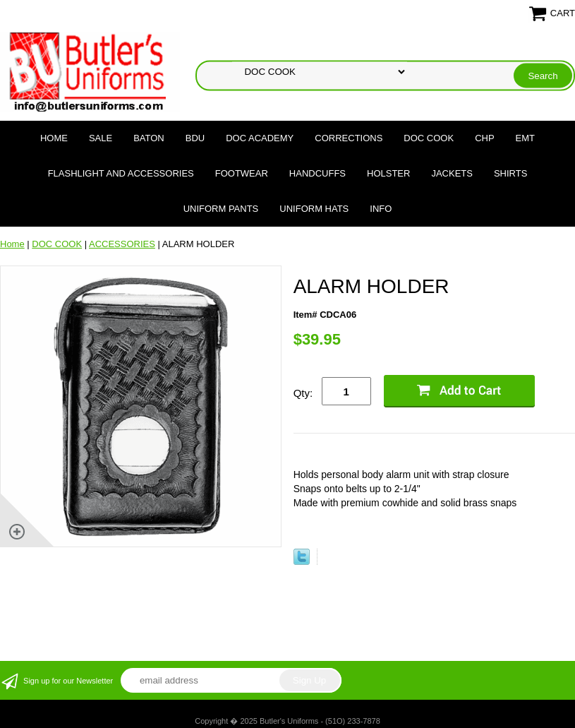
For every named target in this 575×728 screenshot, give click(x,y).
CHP (484, 138)
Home (54, 138)
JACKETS (452, 173)
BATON (149, 138)
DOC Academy (260, 138)
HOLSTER (388, 173)
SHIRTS (510, 173)
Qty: (303, 393)
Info (381, 209)
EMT (525, 138)
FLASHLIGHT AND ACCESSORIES (121, 173)
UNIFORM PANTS (221, 209)
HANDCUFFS (317, 173)
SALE (101, 138)
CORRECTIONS (349, 138)
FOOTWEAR (242, 173)
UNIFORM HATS (314, 209)
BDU (195, 138)
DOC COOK (429, 138)
